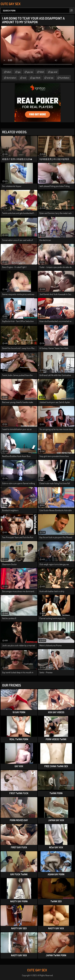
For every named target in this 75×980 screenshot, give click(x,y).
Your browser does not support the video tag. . (37, 47)
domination (11, 78)
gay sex (30, 72)
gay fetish (37, 78)
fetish (42, 72)
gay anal (54, 72)
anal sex (50, 78)
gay (19, 72)
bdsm (9, 72)
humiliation (65, 78)
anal (24, 78)
